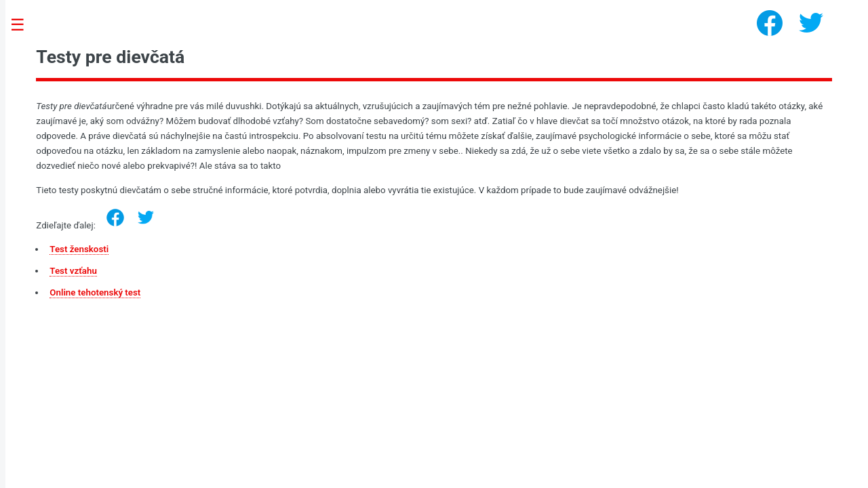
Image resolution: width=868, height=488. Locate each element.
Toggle (24, 25)
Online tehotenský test (95, 292)
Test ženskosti (79, 249)
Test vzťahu (73, 271)
